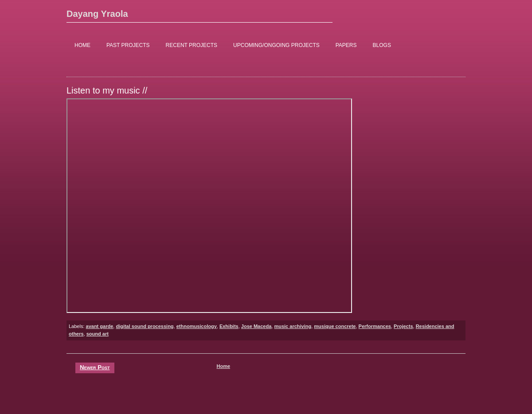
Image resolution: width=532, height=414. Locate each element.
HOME (82, 45)
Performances (375, 326)
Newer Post (95, 367)
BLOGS (382, 45)
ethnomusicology (197, 326)
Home (223, 366)
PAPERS (346, 45)
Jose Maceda (256, 326)
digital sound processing (145, 326)
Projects (403, 326)
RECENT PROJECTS (192, 45)
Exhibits (229, 326)
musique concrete (335, 326)
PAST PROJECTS (128, 45)
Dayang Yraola (97, 14)
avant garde (100, 326)
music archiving (293, 326)
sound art (98, 334)
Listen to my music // (107, 90)
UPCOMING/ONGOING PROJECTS (276, 45)
